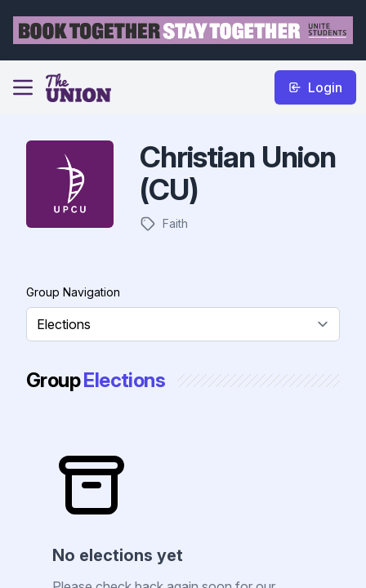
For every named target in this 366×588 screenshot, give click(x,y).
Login (315, 87)
